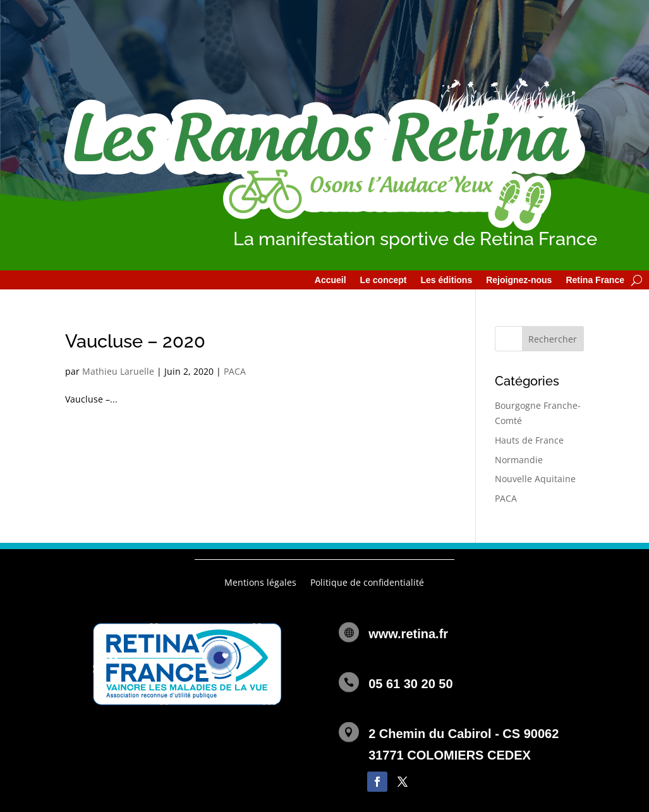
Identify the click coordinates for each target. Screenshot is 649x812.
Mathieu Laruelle (118, 371)
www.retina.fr (408, 634)
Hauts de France (529, 440)
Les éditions (446, 280)
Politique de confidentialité (367, 583)
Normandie (519, 460)
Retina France (595, 280)
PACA (235, 371)
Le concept (384, 280)
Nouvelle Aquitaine (535, 479)
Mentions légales (260, 583)
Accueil (331, 280)
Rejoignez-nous (519, 280)
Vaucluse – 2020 (135, 341)
